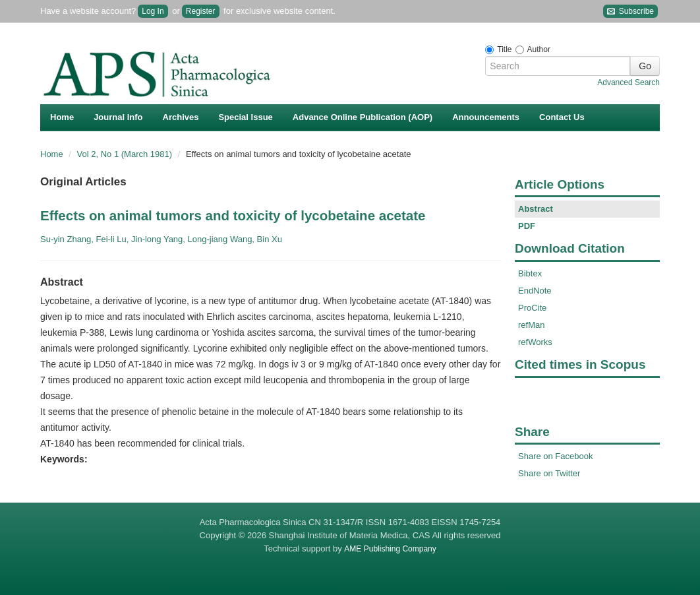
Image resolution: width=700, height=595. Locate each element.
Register (201, 11)
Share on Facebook (555, 456)
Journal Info (118, 117)
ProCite (532, 308)
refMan (531, 325)
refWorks (535, 342)
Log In (153, 11)
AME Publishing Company (390, 549)
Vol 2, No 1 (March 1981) (126, 154)
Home (62, 117)
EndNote (535, 291)
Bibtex (530, 273)
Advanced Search (628, 82)
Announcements (486, 117)
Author (539, 49)
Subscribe (630, 12)
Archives (181, 117)
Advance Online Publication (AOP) (363, 117)
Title (504, 49)
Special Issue (245, 117)
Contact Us (562, 117)
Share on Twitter (549, 473)
